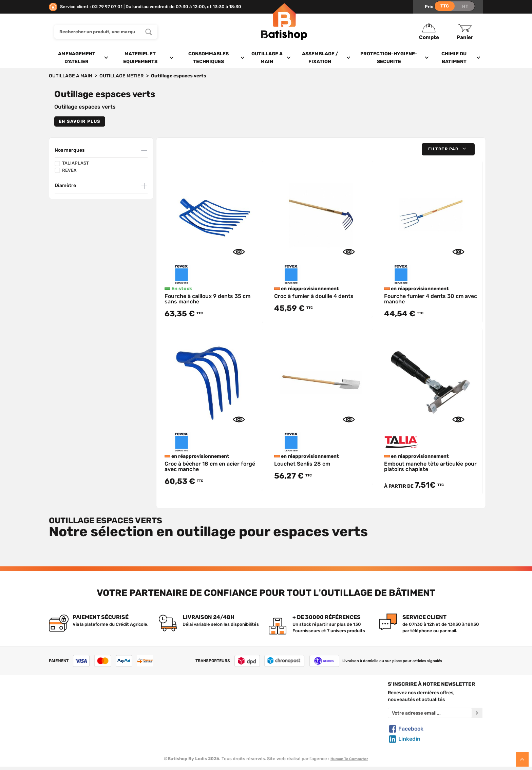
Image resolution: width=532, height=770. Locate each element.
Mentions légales (67, 729)
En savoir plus (80, 121)
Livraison (58, 737)
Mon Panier (289, 705)
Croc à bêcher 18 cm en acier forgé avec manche (210, 466)
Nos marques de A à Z (190, 705)
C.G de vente (62, 721)
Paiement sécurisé (297, 729)
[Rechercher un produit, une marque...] (149, 32)
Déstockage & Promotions (195, 737)
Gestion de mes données (304, 721)
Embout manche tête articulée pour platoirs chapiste (430, 466)
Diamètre (65, 185)
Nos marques (70, 150)
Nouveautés (180, 721)
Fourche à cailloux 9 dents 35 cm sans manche (207, 299)
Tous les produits (185, 697)
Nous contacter (65, 705)
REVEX (66, 170)
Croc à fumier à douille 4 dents (314, 296)
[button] (448, 149)
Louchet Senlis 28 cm (302, 464)
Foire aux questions (70, 713)
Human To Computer (349, 759)
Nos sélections (183, 713)
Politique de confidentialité (306, 713)
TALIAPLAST (72, 163)
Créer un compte (295, 697)
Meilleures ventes (186, 729)
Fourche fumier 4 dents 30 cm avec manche (431, 299)
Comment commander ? (74, 745)
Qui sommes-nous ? (70, 697)
